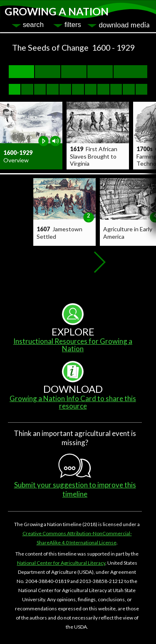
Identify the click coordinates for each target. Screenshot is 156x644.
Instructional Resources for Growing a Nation (73, 345)
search (33, 25)
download (124, 25)
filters (73, 25)
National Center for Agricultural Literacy (61, 563)
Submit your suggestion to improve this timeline (75, 489)
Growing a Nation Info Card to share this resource (73, 402)
